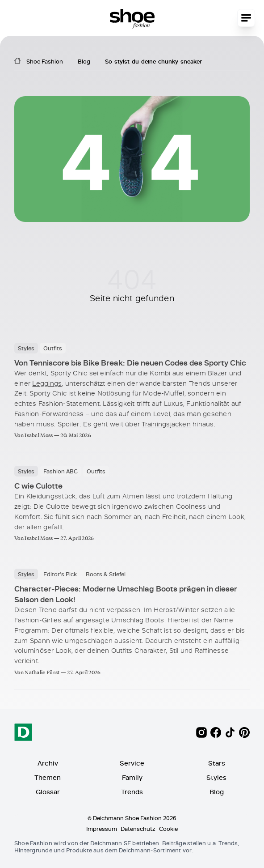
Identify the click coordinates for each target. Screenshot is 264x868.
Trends (132, 792)
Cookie (168, 829)
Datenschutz (138, 829)
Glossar (48, 792)
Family (132, 777)
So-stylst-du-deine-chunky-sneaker (153, 61)
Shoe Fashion (45, 61)
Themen (48, 777)
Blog (84, 61)
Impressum (102, 829)
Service (132, 763)
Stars (217, 763)
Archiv (48, 763)
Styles (216, 777)
